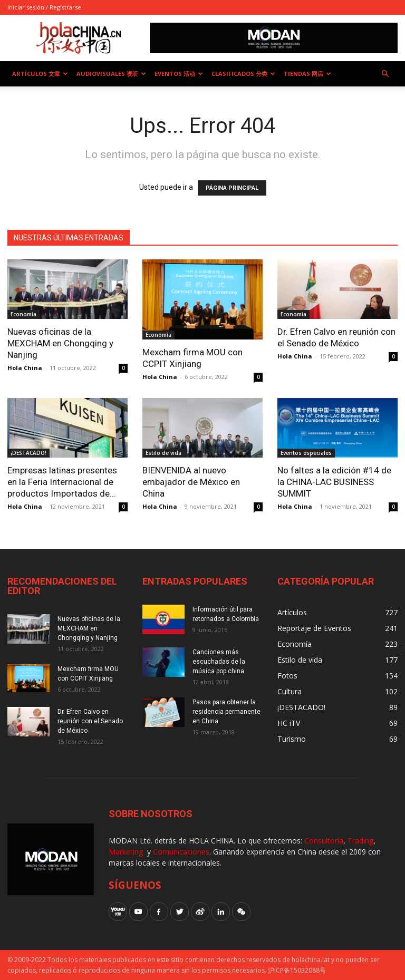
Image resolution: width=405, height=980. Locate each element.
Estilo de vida (163, 453)
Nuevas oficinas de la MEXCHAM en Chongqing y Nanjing (60, 343)
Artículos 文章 (40, 74)
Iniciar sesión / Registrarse (44, 7)
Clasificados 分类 (243, 74)
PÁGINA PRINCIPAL (232, 188)
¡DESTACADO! (28, 453)
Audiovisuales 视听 (111, 74)
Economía (23, 314)
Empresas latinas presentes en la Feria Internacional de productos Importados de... (62, 482)
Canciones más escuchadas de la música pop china (219, 662)
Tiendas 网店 (307, 74)
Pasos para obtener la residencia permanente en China (226, 712)
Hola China (25, 368)
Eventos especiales (306, 453)
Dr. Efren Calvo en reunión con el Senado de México (90, 721)
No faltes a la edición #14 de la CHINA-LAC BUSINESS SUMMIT (334, 482)
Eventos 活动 (179, 74)
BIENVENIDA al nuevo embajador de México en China (191, 482)
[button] (385, 74)
